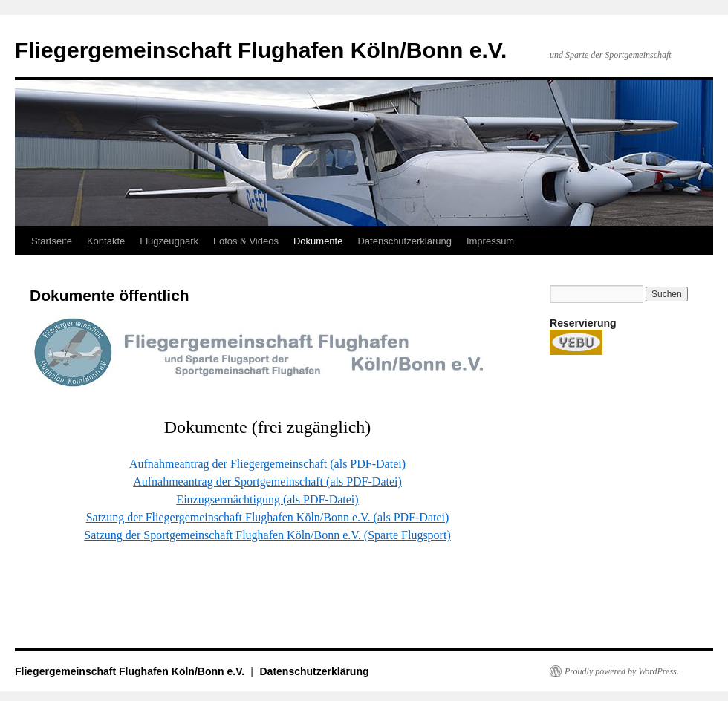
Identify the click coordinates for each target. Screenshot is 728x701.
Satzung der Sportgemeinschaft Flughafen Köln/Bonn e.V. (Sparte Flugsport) (267, 535)
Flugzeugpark (169, 241)
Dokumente (318, 241)
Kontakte (106, 241)
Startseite (52, 241)
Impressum (490, 241)
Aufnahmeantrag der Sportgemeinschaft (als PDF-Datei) (267, 482)
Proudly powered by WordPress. (622, 671)
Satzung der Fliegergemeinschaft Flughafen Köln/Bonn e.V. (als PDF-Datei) (268, 517)
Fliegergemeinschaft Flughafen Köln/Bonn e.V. (261, 50)
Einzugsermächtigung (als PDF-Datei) (267, 499)
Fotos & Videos (246, 241)
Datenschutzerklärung (404, 241)
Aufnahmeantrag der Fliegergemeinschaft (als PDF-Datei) (267, 464)
